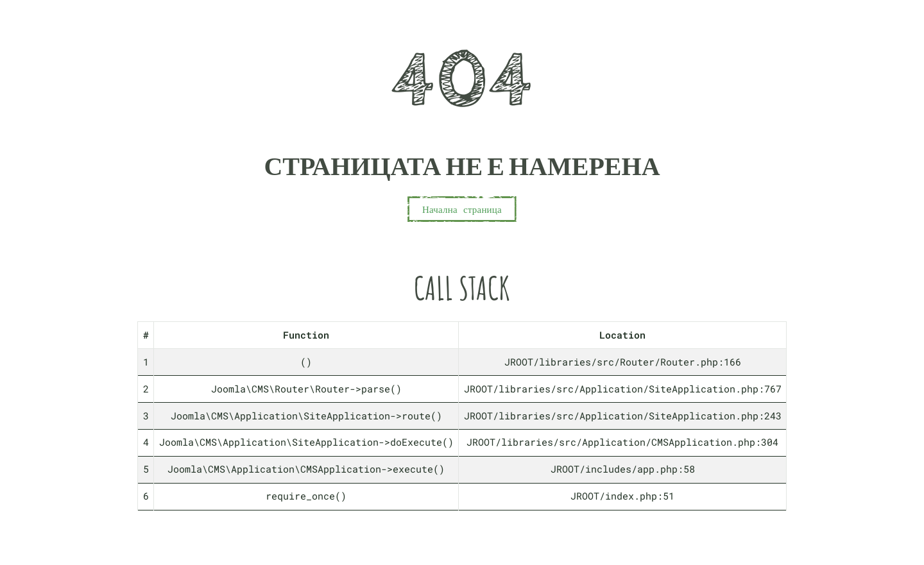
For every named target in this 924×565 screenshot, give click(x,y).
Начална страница (462, 209)
